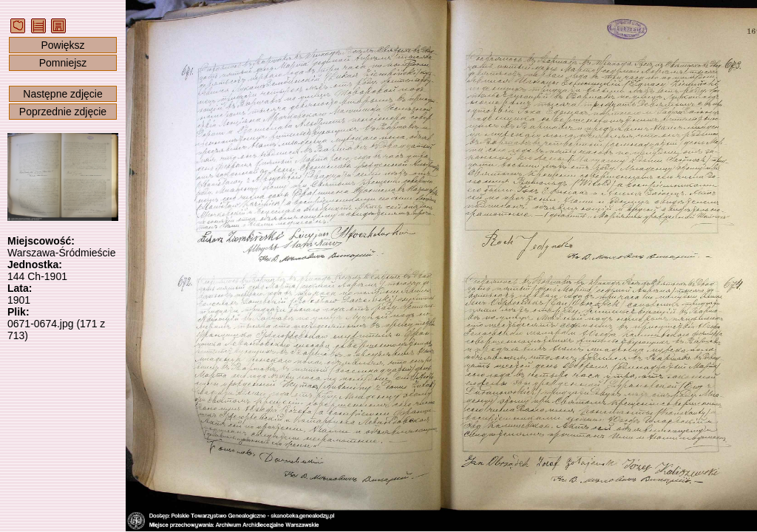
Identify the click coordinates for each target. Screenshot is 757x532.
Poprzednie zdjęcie (63, 112)
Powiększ (62, 45)
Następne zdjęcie (62, 94)
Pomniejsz (63, 63)
